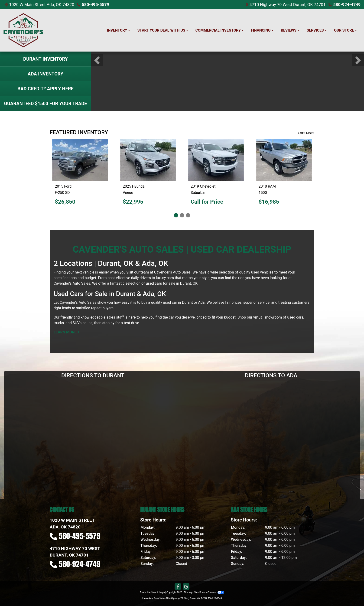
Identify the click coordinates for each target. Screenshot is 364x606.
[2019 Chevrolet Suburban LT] (216, 160)
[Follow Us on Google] (186, 587)
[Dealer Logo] (23, 30)
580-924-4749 (347, 5)
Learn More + (67, 332)
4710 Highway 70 (266, 5)
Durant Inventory (45, 59)
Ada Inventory (45, 74)
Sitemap (188, 592)
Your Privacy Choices (209, 592)
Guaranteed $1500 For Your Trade (45, 104)
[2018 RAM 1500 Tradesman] (284, 160)
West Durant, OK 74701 (304, 5)
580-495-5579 (95, 5)
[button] (97, 60)
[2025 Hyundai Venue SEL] (148, 160)
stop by (108, 323)
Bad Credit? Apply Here (45, 89)
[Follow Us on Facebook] (178, 587)
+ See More (306, 133)
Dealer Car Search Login (152, 592)
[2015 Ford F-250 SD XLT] (80, 160)
